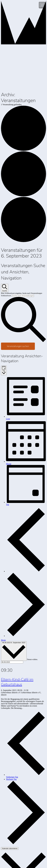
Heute (3, 640)
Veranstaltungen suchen (18, 346)
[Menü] (42, 5)
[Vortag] (26, 571)
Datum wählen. (32, 659)
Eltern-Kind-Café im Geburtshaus (17, 682)
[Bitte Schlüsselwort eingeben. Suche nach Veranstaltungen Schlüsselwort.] (23, 296)
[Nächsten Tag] (26, 636)
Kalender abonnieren (10, 848)
